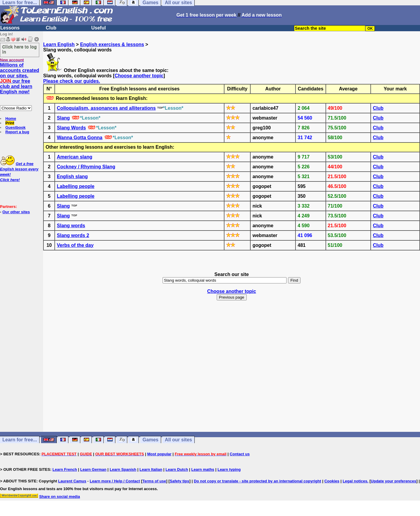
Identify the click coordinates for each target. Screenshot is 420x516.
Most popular (159, 454)
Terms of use (154, 481)
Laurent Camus (72, 481)
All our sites (178, 440)
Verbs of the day (75, 245)
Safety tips (180, 481)
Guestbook (15, 127)
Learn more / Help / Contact (115, 481)
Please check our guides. (71, 81)
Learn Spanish (123, 469)
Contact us (240, 454)
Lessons (10, 28)
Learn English (59, 44)
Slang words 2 (73, 235)
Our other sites (16, 212)
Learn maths (203, 469)
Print (10, 123)
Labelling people (75, 186)
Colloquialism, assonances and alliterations (106, 108)
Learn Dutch (177, 469)
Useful (99, 28)
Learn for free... (20, 440)
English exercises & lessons (112, 44)
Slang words (71, 226)
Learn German (93, 469)
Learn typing (229, 469)
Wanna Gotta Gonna (80, 138)
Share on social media (60, 497)
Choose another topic (139, 76)
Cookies (332, 481)
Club (51, 28)
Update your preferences (393, 481)
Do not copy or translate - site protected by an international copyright (257, 481)
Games (151, 440)
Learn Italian (151, 469)
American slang (74, 157)
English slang (72, 177)
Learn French (65, 469)
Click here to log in (19, 49)
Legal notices (355, 481)
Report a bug (17, 132)
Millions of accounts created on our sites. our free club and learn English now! (20, 78)
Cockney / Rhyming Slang (86, 167)
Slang (63, 118)
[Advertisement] (232, 374)
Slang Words (71, 128)
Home (11, 119)
